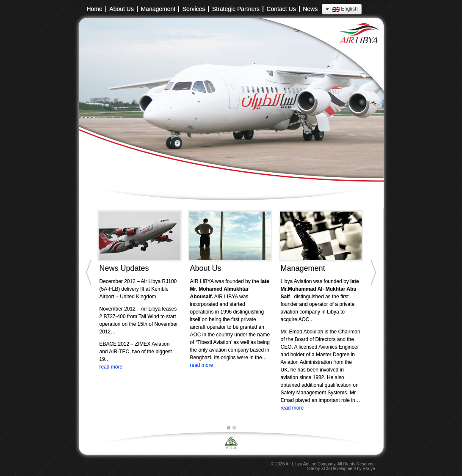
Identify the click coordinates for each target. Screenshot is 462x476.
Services (194, 9)
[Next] (375, 319)
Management (158, 9)
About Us (122, 9)
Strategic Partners (236, 9)
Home (95, 9)
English (342, 9)
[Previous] (87, 319)
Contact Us (281, 9)
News (310, 9)
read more (111, 367)
